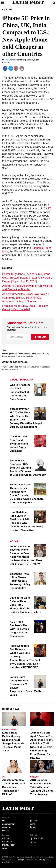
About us (6, 838)
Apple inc (30, 356)
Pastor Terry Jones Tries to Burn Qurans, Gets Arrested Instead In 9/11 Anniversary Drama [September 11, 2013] (27, 278)
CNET (47, 209)
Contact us (7, 842)
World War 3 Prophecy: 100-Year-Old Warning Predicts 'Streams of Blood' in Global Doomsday (28, 468)
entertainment (9, 824)
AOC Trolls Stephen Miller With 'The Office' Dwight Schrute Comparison (20, 629)
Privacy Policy (9, 845)
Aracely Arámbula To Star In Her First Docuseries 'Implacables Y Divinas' (14, 787)
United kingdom (8, 356)
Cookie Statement (9, 862)
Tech (10, 9)
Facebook (39, 838)
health (33, 827)
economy (6, 827)
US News (34, 777)
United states (36, 354)
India (23, 356)
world (33, 824)
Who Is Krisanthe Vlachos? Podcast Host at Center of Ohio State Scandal (20, 392)
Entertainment (10, 730)
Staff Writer (9, 60)
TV (31, 730)
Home (5, 9)
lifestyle (6, 831)
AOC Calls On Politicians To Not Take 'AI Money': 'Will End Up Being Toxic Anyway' (42, 787)
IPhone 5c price (24, 354)
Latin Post (28, 2)
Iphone (5, 354)
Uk (47, 354)
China (18, 356)
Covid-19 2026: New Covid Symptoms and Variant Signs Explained (19, 444)
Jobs (4, 848)
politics (34, 821)
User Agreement (24, 860)
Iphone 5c (13, 354)
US (44, 354)
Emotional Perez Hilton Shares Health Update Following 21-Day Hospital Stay (20, 581)
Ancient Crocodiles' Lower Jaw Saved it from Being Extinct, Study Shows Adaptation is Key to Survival (26, 298)
